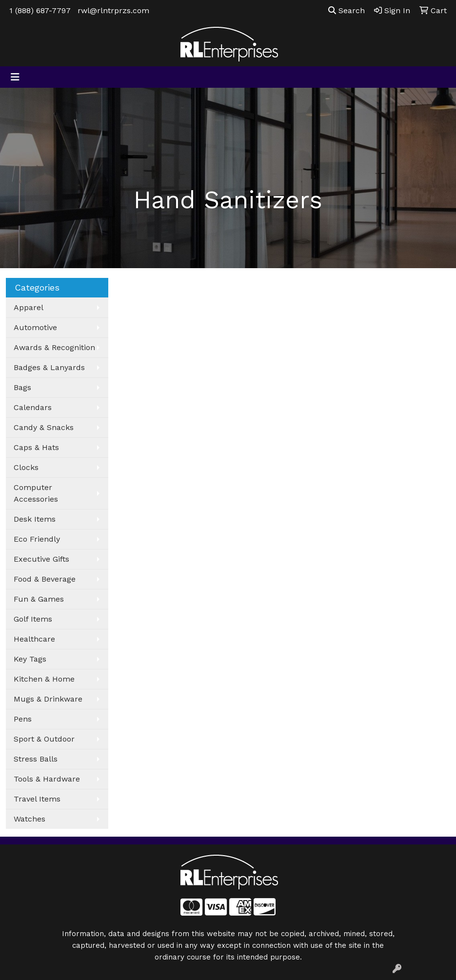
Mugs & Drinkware (48, 699)
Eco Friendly (37, 539)
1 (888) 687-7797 (40, 10)
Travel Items (37, 799)
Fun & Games (39, 599)
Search (347, 10)
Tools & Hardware (47, 779)
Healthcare (34, 639)
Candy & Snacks (44, 427)
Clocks (26, 467)
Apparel (29, 307)
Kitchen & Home (44, 679)
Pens (23, 719)
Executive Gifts (41, 559)
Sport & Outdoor (44, 739)
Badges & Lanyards (49, 367)
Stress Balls (36, 759)
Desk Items (35, 519)
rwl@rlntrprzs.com (113, 10)
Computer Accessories (36, 493)
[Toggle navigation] (15, 77)
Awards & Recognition (54, 347)
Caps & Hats (36, 447)
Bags (22, 387)
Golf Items (33, 619)
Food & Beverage (45, 579)
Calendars (33, 407)
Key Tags (30, 659)
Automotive (35, 327)
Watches (30, 819)
